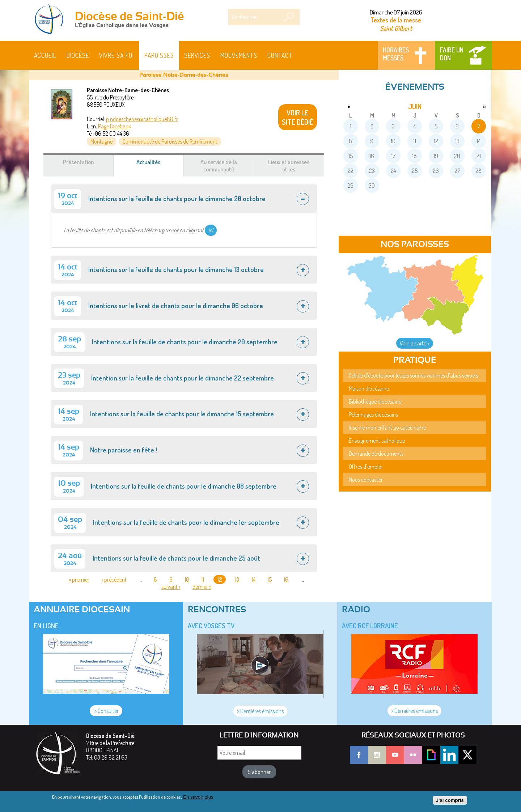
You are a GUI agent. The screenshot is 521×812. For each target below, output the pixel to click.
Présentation (78, 162)
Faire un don (452, 54)
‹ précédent (114, 579)
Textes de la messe (396, 20)
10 (187, 579)
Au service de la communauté (219, 166)
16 (286, 579)
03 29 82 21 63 (111, 757)
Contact (280, 55)
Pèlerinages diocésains (373, 414)
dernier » (202, 587)
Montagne (101, 141)
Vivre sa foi (117, 55)
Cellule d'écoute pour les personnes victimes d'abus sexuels (413, 375)
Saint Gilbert (396, 28)
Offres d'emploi (366, 467)
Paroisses (159, 55)
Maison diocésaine (369, 388)
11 (203, 579)
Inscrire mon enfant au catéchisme (387, 428)
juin (415, 106)
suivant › (171, 587)
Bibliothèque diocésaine (375, 401)
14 (253, 579)
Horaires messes (396, 54)
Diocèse (78, 55)
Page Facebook (115, 126)
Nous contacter (366, 480)
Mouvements (239, 55)
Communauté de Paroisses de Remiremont (170, 141)
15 (270, 579)
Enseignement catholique (377, 441)
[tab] (184, 199)
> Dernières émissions (260, 711)
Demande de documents (376, 454)
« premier (79, 579)
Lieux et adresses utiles (289, 166)
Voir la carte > (415, 343)
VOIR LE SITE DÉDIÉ (298, 117)
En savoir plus (198, 799)
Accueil (45, 55)
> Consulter (106, 711)
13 (237, 579)
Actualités (157, 166)
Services (197, 55)
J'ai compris (450, 802)
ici (211, 230)
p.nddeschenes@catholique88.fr (142, 119)
